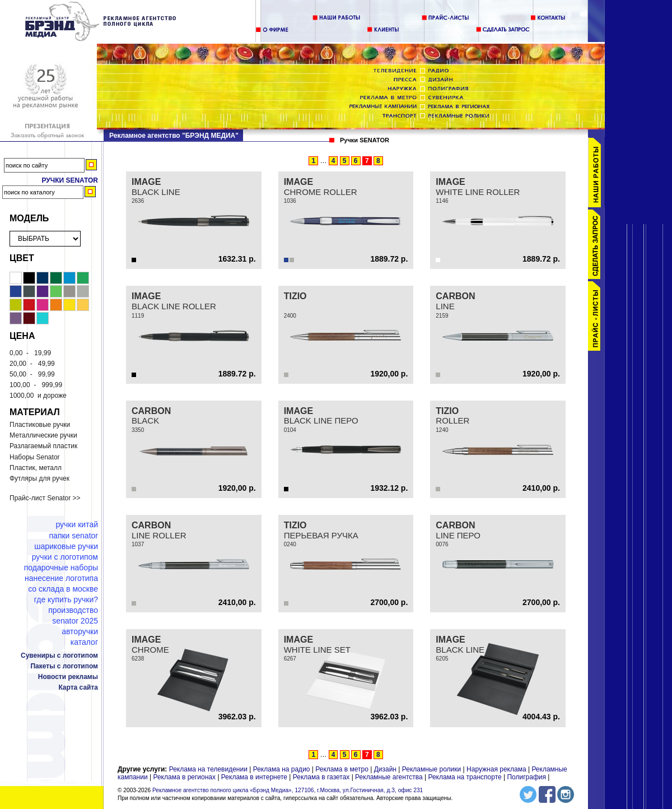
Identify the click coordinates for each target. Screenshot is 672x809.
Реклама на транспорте (465, 777)
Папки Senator (74, 536)
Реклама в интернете (254, 777)
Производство (73, 610)
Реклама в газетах (322, 777)
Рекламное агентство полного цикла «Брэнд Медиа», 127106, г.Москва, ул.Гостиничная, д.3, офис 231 (288, 790)
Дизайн (385, 769)
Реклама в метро (342, 769)
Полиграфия (526, 777)
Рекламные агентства (390, 777)
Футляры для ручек (39, 478)
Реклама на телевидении (208, 769)
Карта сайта (78, 687)
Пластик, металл (36, 468)
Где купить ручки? (66, 599)
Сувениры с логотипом (59, 655)
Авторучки (80, 631)
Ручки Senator (70, 180)
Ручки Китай (77, 524)
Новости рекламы (68, 677)
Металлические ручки (43, 435)
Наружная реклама (496, 769)
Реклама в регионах (184, 777)
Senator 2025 (75, 621)
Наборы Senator (35, 457)
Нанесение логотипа (61, 578)
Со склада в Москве (63, 589)
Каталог (84, 642)
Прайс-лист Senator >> (45, 498)
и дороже (38, 396)
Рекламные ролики (431, 769)
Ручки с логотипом (65, 557)
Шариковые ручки (66, 546)
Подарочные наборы (61, 568)
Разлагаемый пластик (43, 446)
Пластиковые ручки (40, 425)
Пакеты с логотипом (64, 666)
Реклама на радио (282, 769)
